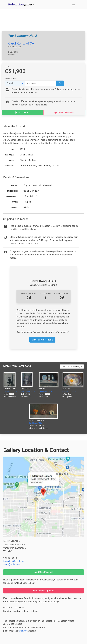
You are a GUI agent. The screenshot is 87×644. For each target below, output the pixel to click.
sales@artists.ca (11, 564)
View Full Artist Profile (42, 340)
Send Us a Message (43, 572)
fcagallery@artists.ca (14, 561)
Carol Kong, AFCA (21, 43)
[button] (74, 5)
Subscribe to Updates (43, 591)
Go (60, 83)
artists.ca (23, 631)
